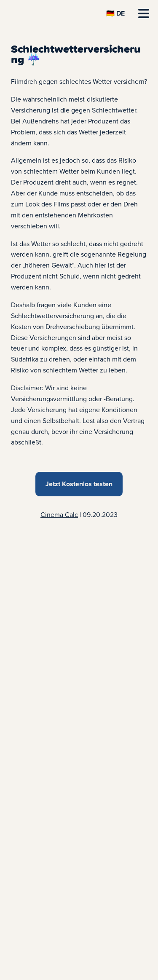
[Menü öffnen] (144, 13)
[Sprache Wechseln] (115, 13)
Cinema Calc (59, 515)
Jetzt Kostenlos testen (79, 484)
